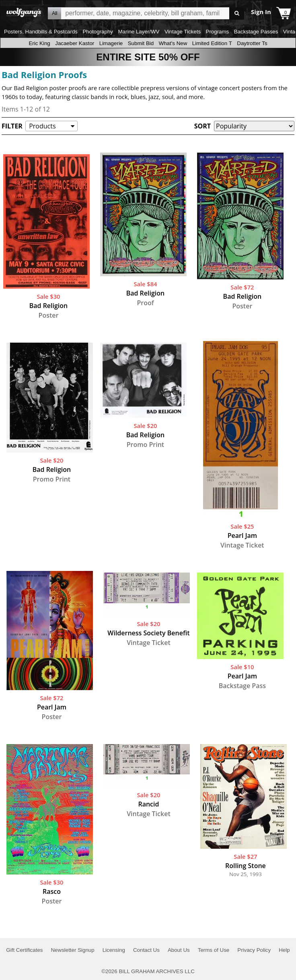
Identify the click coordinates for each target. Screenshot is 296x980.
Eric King (39, 43)
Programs (218, 32)
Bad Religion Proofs (44, 74)
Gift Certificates (24, 950)
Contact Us (146, 950)
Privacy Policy (254, 950)
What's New (173, 43)
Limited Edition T (212, 43)
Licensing (114, 950)
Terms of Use (214, 950)
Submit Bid (141, 43)
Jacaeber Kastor (75, 43)
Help (284, 950)
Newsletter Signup (72, 950)
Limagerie (111, 43)
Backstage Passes (256, 32)
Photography (98, 32)
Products (42, 126)
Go (237, 13)
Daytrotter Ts (252, 43)
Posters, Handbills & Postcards (41, 32)
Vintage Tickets (183, 32)
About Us (179, 950)
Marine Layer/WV (139, 32)
